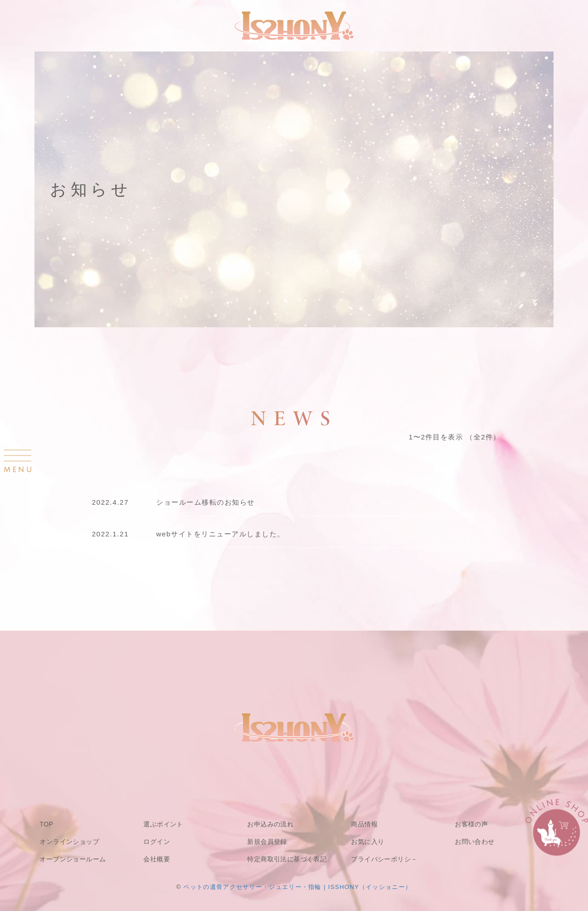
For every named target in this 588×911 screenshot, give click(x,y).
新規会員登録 (267, 842)
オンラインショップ (69, 842)
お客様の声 (471, 824)
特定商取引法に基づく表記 (287, 859)
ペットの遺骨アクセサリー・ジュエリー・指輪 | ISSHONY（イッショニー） (297, 887)
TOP (46, 824)
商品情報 (364, 824)
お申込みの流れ (270, 824)
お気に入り (367, 842)
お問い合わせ (475, 842)
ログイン (157, 842)
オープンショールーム (73, 859)
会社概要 (157, 859)
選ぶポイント (163, 824)
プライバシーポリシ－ (384, 859)
